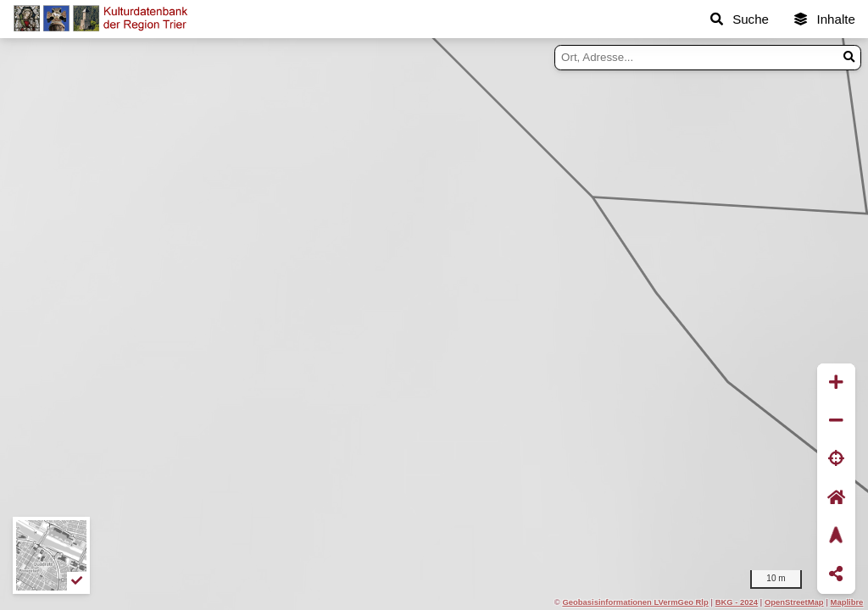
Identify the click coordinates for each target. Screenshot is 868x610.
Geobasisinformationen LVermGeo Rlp (635, 602)
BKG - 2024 (737, 602)
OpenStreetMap (794, 602)
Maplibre (847, 602)
